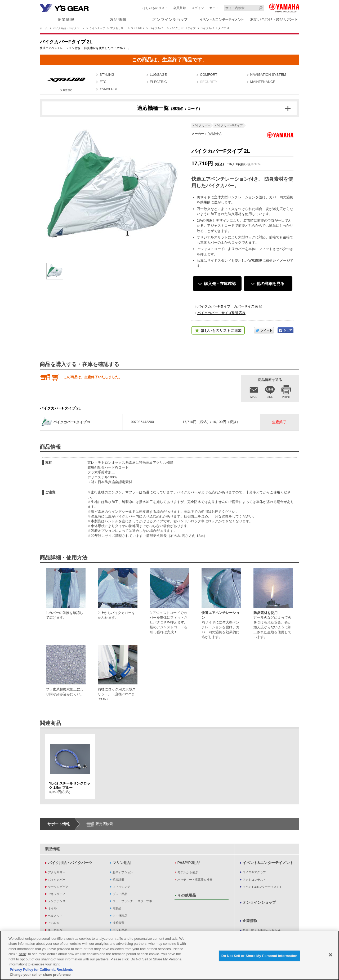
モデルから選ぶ (188, 872)
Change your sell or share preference (40, 975)
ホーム (44, 28)
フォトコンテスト (254, 880)
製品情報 (52, 849)
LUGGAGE (158, 75)
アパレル (54, 923)
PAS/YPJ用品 (189, 863)
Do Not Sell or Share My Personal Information (259, 957)
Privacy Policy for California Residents (41, 970)
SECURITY (138, 28)
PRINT (286, 397)
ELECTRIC (158, 82)
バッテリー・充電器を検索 (195, 880)
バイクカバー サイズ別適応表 (221, 313)
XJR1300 (66, 83)
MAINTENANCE (263, 82)
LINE (270, 397)
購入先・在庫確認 (220, 284)
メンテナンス (57, 901)
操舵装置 (118, 923)
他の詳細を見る (271, 284)
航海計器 (118, 880)
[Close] (331, 956)
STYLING (107, 75)
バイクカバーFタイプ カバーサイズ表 (228, 306)
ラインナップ (97, 28)
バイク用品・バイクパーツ (69, 28)
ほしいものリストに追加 (221, 331)
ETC (103, 82)
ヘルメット (55, 916)
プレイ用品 (120, 894)
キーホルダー (57, 930)
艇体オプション (123, 872)
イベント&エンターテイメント (268, 863)
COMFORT (209, 75)
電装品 (117, 908)
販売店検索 (104, 824)
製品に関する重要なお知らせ (262, 930)
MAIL (254, 397)
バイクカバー (157, 28)
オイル (52, 908)
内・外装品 (120, 916)
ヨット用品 (120, 930)
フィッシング (121, 887)
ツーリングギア (58, 887)
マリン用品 (122, 863)
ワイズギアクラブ (254, 872)
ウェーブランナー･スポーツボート (135, 901)
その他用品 (187, 895)
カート (214, 8)
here (22, 955)
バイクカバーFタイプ (183, 28)
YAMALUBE (109, 89)
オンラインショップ (259, 902)
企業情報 (250, 921)
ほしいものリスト (155, 8)
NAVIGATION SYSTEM (268, 75)
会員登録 (180, 8)
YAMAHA (214, 134)
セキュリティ (57, 894)
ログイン (198, 8)
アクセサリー (118, 28)
